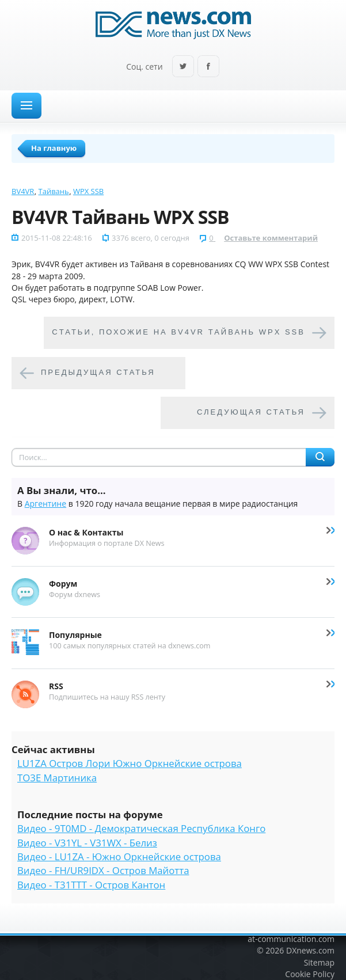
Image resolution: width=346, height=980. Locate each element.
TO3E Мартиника (57, 778)
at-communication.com (291, 939)
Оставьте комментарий (271, 238)
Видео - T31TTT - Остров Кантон (91, 885)
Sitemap (319, 962)
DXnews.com (310, 950)
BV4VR (23, 191)
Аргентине (45, 504)
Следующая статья (251, 413)
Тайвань (54, 191)
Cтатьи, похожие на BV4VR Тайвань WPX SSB (178, 333)
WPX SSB (88, 191)
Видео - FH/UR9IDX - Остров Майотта (103, 870)
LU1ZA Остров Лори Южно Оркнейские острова (130, 763)
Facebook (208, 67)
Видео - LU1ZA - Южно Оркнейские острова (119, 856)
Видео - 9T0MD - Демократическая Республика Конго (141, 828)
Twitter (183, 67)
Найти (320, 457)
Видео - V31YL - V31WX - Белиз (87, 843)
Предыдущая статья (98, 373)
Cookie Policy (310, 974)
